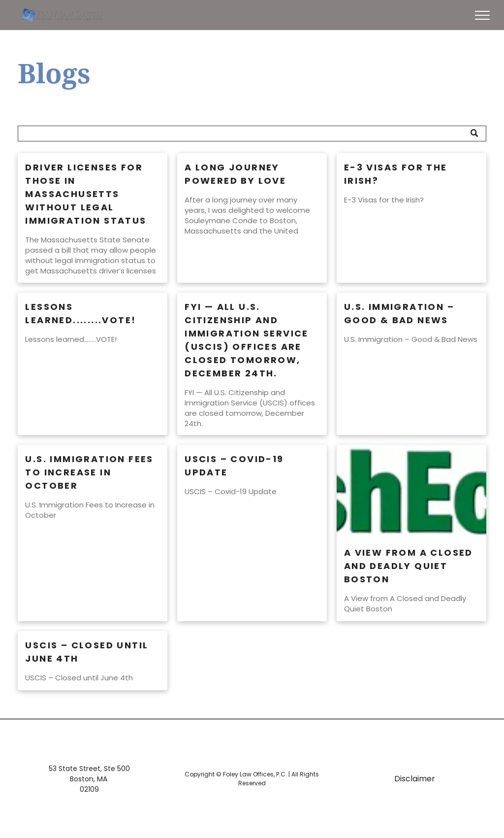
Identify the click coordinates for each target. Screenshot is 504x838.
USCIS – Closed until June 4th (87, 652)
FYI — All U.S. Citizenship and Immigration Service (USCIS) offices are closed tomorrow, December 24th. (247, 340)
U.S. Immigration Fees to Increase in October (89, 472)
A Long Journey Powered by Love (235, 174)
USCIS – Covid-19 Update (234, 466)
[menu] (482, 15)
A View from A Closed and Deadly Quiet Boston (409, 566)
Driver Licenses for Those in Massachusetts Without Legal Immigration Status (86, 194)
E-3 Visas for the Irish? (396, 174)
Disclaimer (415, 779)
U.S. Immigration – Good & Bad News (399, 313)
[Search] (252, 134)
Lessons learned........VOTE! (80, 313)
